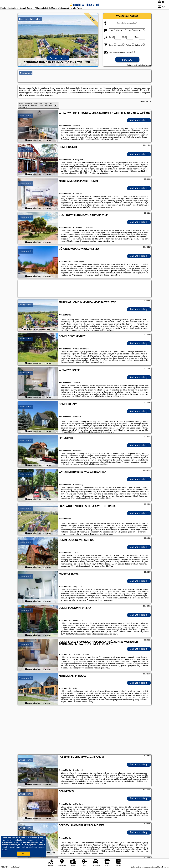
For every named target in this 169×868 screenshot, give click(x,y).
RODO (4, 849)
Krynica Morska (26, 116)
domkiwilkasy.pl (84, 5)
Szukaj (127, 60)
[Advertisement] (85, 730)
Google (42, 838)
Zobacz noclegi (139, 120)
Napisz (166, 867)
